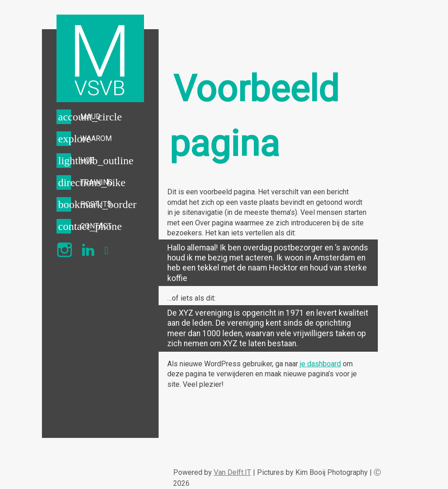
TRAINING (96, 182)
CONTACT (96, 226)
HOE (87, 160)
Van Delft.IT (232, 472)
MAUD (90, 117)
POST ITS (96, 204)
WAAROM (96, 138)
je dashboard (320, 364)
